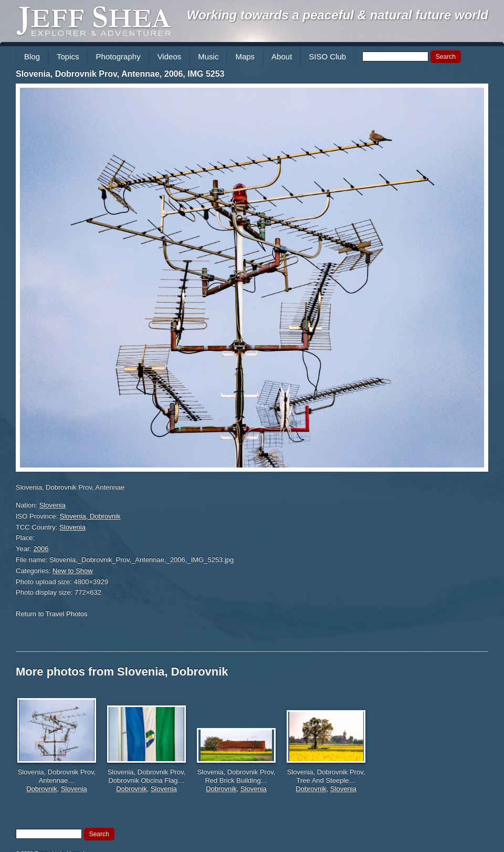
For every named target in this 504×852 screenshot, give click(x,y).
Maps (245, 56)
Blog (32, 56)
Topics (68, 56)
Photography (118, 56)
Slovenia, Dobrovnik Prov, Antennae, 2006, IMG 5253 (120, 74)
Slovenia (52, 505)
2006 (41, 549)
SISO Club (327, 56)
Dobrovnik (42, 789)
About (282, 56)
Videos (170, 56)
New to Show (73, 571)
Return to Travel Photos (52, 614)
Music (208, 56)
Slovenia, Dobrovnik (90, 516)
